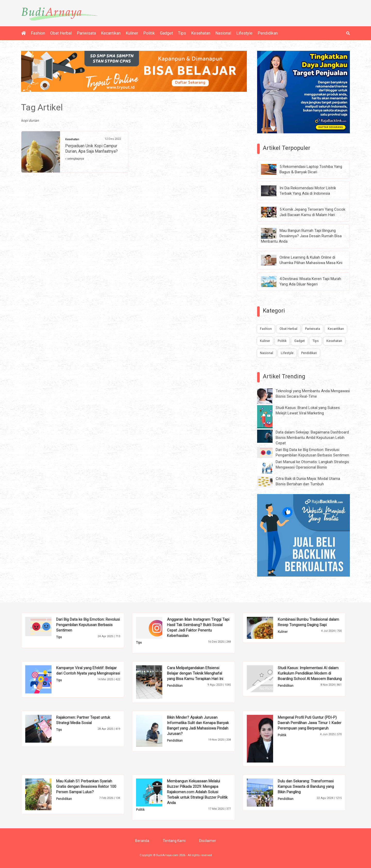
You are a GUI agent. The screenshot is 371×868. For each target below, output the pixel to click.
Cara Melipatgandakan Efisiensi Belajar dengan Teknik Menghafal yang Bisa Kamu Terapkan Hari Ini (195, 673)
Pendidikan (268, 33)
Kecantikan (111, 33)
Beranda (142, 841)
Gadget (166, 33)
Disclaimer (208, 841)
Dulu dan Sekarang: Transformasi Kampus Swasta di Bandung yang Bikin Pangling (306, 787)
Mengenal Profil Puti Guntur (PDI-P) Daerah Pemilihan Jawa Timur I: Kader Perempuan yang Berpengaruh (310, 723)
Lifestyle (244, 33)
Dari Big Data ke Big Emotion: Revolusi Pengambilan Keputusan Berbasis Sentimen (88, 625)
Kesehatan (201, 33)
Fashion (38, 33)
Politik (149, 33)
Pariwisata (86, 33)
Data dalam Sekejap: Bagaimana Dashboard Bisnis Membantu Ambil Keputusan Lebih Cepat (312, 438)
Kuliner (132, 33)
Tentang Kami (174, 841)
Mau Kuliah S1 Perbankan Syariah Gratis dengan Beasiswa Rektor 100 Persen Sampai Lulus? (86, 787)
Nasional (223, 33)
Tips (182, 33)
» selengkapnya (75, 159)
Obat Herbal (61, 33)
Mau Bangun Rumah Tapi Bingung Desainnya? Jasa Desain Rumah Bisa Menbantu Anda (301, 236)
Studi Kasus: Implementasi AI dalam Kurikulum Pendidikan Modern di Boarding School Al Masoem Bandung (310, 673)
